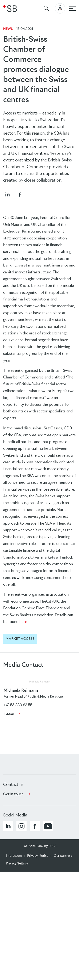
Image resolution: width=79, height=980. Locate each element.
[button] (7, 194)
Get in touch (13, 794)
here (23, 622)
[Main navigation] (72, 9)
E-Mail (9, 714)
